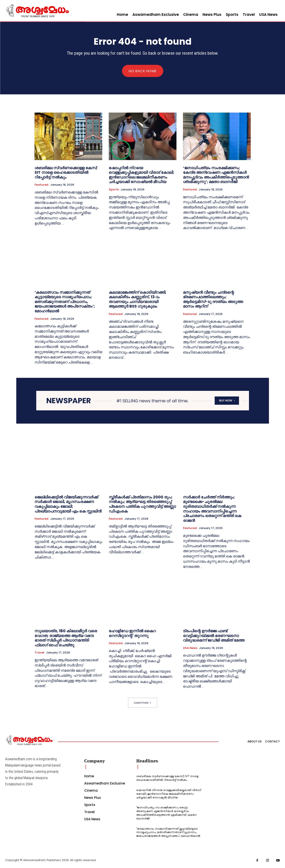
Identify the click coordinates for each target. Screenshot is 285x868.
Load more (143, 703)
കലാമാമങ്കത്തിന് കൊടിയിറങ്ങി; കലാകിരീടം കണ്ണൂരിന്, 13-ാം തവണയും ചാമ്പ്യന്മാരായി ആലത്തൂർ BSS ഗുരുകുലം (138, 299)
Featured (41, 185)
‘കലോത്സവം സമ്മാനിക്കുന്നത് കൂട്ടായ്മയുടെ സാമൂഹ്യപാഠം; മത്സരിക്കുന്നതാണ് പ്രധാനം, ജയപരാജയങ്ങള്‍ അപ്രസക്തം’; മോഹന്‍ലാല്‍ (65, 302)
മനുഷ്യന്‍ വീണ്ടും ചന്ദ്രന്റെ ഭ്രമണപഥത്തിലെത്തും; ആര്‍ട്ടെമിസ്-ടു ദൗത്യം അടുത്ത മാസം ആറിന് (213, 299)
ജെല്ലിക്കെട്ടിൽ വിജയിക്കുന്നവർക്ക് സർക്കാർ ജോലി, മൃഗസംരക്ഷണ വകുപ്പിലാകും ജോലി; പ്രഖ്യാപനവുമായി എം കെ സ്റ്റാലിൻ (68, 504)
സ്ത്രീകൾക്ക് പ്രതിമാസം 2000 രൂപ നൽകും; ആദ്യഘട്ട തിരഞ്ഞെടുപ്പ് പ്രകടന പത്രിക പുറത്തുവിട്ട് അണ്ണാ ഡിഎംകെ (142, 504)
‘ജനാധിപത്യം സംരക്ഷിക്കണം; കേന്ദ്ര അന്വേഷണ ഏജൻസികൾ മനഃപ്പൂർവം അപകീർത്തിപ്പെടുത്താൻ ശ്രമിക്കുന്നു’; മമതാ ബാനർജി (216, 175)
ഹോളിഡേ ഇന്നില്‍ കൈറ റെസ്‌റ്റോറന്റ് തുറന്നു (132, 633)
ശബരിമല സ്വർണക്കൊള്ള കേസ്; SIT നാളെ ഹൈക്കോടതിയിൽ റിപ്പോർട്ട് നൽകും (66, 172)
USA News (190, 648)
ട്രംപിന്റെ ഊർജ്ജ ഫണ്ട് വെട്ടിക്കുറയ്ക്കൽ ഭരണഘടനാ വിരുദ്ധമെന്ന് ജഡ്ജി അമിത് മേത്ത (214, 635)
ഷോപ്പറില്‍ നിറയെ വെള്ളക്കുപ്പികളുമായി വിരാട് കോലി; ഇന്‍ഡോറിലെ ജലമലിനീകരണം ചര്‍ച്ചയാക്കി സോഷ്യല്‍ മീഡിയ (141, 175)
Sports (114, 190)
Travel (39, 653)
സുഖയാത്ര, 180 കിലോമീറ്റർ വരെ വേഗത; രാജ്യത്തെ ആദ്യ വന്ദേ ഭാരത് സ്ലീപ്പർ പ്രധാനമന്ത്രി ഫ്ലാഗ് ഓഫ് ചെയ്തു (66, 638)
